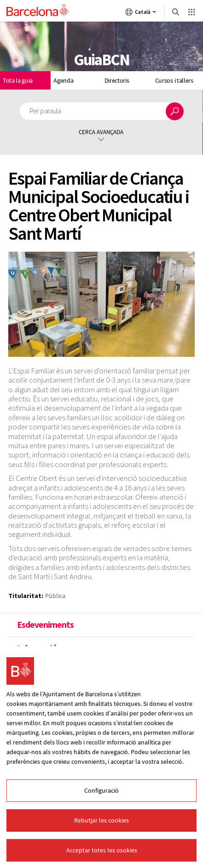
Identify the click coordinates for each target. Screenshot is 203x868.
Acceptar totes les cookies (102, 850)
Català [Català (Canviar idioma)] (141, 14)
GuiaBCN (101, 60)
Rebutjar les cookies (101, 820)
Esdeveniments (45, 625)
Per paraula (45, 111)
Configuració (101, 790)
